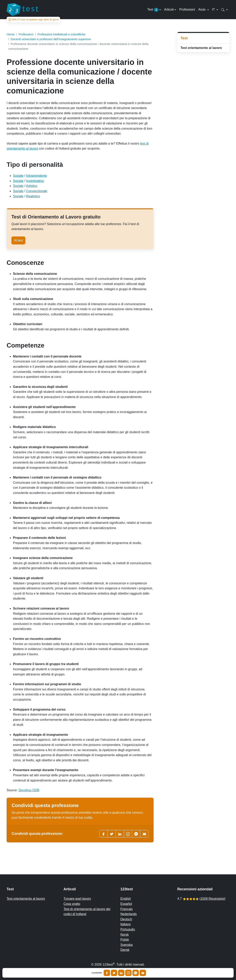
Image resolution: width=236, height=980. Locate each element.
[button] (225, 10)
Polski (125, 940)
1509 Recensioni (212, 899)
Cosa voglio (72, 904)
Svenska (126, 945)
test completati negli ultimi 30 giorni (33, 20)
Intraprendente (37, 176)
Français (126, 909)
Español (126, 904)
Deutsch (126, 919)
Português (128, 929)
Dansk (125, 950)
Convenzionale (37, 191)
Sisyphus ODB (29, 790)
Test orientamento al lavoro (201, 48)
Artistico (32, 186)
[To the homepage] (23, 10)
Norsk (125, 935)
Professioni (187, 9)
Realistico (33, 196)
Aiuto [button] (202, 9)
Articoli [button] (169, 9)
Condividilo (97, 973)
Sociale (18, 176)
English (126, 899)
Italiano (126, 924)
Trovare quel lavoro (77, 899)
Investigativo (35, 181)
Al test (18, 240)
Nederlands (129, 914)
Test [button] (153, 10)
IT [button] (214, 9)
